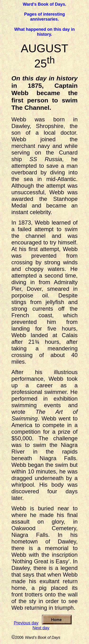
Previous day (26, 623)
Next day (41, 628)
